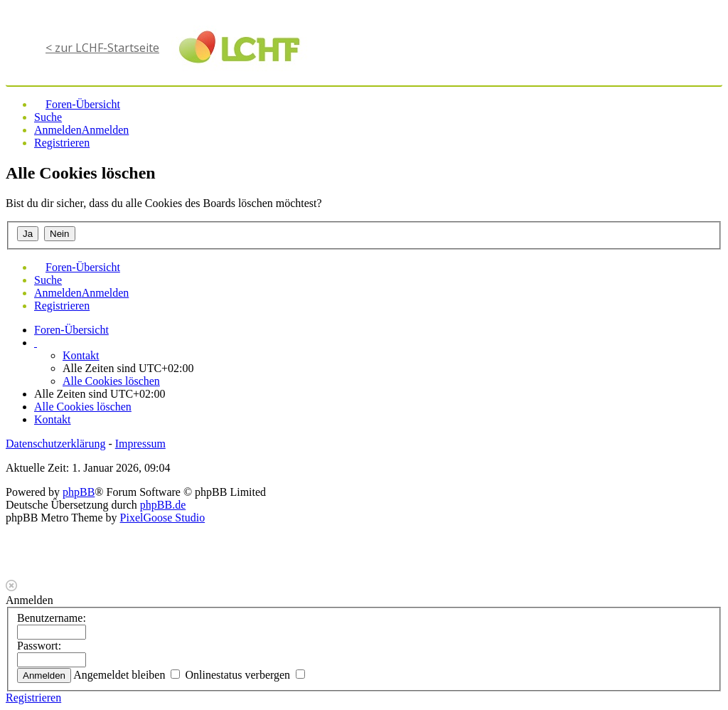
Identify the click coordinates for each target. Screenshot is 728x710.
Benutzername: (52, 618)
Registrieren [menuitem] (62, 143)
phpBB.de (163, 505)
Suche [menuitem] (48, 117)
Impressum (140, 444)
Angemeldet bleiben (127, 675)
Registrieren (33, 698)
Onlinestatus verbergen (245, 675)
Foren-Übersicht (71, 330)
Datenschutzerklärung (55, 444)
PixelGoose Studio (163, 518)
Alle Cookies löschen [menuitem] (111, 381)
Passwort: (39, 646)
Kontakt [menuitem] (81, 355)
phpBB (79, 492)
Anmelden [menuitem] (58, 130)
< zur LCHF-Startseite (102, 48)
